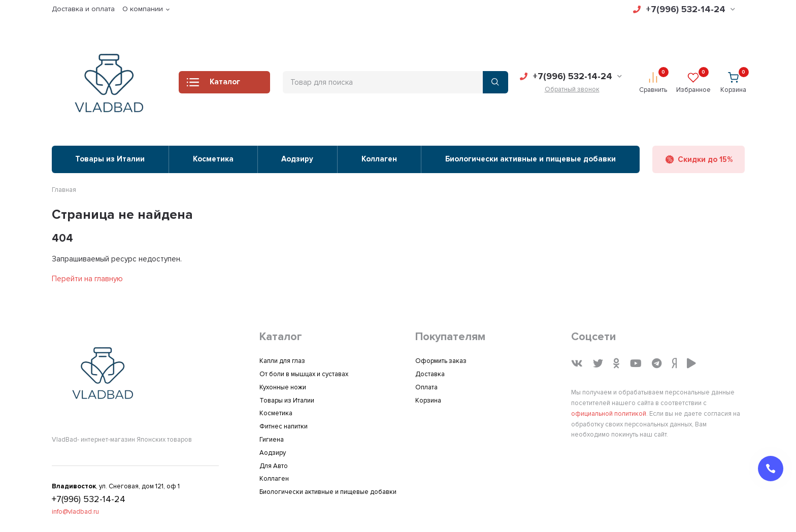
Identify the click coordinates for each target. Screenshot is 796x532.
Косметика (213, 159)
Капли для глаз (282, 361)
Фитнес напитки (284, 426)
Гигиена (272, 440)
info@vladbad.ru (75, 512)
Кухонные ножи (283, 387)
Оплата (426, 387)
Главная (64, 190)
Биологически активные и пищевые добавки (530, 159)
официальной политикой (609, 414)
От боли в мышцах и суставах (304, 374)
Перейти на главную (87, 279)
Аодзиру (297, 159)
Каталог (213, 85)
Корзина (428, 401)
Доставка (430, 374)
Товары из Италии (110, 159)
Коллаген (379, 159)
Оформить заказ (441, 361)
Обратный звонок (572, 89)
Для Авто (274, 466)
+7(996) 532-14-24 (684, 9)
